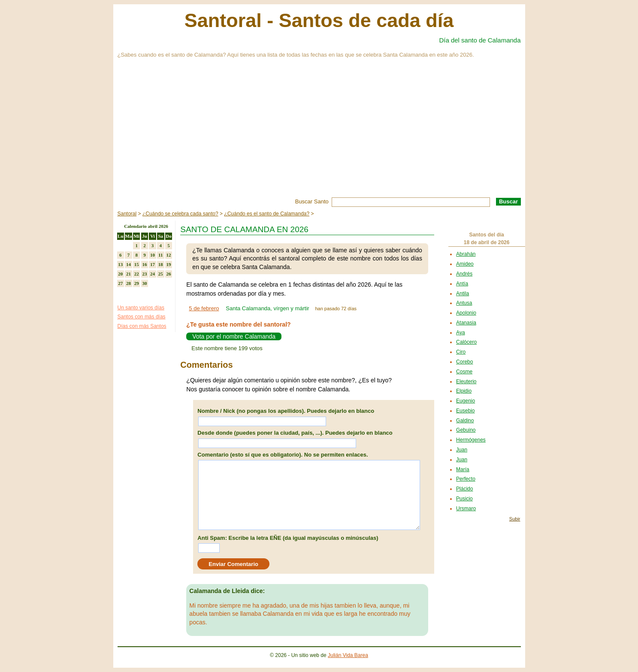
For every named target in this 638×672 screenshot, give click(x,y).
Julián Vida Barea (348, 655)
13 (120, 264)
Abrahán (466, 254)
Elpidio (464, 391)
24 (153, 274)
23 (144, 274)
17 (153, 264)
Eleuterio (466, 381)
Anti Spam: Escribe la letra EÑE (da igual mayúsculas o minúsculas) (288, 538)
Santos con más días (142, 317)
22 (137, 274)
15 (137, 264)
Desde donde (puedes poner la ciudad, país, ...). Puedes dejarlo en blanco (295, 433)
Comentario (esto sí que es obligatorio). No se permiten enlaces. (283, 455)
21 (129, 274)
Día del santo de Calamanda (480, 40)
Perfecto (466, 479)
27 (120, 283)
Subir (515, 519)
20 (120, 274)
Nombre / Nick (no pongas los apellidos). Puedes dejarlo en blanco (286, 411)
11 (160, 255)
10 (153, 255)
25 (161, 274)
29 (137, 283)
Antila (463, 294)
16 (144, 264)
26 (168, 274)
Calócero (466, 342)
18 (161, 264)
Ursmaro (466, 509)
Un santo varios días (141, 308)
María (463, 469)
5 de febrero (204, 308)
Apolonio (466, 313)
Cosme (464, 372)
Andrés (464, 274)
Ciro (461, 352)
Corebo (464, 362)
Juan (462, 450)
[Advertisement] (319, 133)
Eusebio (465, 411)
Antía (462, 284)
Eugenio (466, 401)
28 (129, 283)
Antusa (464, 303)
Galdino (465, 421)
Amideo (465, 264)
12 (168, 255)
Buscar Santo (312, 201)
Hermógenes (471, 440)
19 (168, 264)
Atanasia (466, 323)
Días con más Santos (142, 326)
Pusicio (464, 499)
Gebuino (466, 430)
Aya (460, 333)
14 (129, 264)
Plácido (464, 489)
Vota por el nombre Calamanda (234, 336)
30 (144, 283)
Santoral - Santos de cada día (319, 20)
